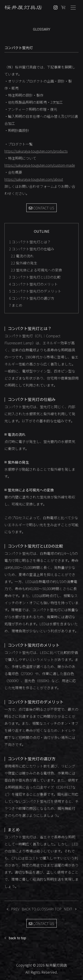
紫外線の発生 (24, 263)
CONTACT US (41, 208)
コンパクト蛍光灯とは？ (30, 242)
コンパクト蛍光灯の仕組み (32, 249)
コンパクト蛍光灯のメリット (33, 284)
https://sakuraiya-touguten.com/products (36, 151)
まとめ (16, 305)
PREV (15, 909)
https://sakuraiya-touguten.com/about (34, 179)
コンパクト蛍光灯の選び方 (32, 298)
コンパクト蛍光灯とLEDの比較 (35, 277)
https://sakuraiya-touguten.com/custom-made (40, 165)
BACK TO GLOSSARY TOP (42, 909)
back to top (17, 938)
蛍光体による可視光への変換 (36, 270)
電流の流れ (22, 256)
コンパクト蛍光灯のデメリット (35, 291)
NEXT (68, 909)
